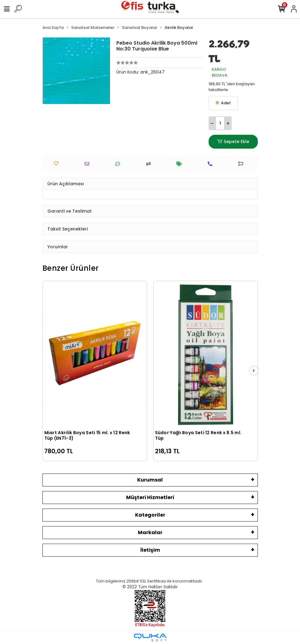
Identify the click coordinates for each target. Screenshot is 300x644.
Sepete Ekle (233, 142)
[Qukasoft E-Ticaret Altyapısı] (150, 637)
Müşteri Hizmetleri (150, 497)
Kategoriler (150, 515)
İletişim (150, 550)
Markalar (150, 532)
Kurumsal (150, 480)
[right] (254, 371)
